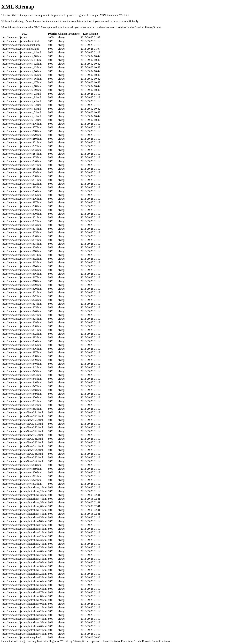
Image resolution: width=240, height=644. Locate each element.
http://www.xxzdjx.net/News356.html (22, 420)
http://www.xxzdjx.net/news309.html (22, 247)
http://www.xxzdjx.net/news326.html (22, 311)
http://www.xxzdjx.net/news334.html (22, 341)
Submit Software (161, 641)
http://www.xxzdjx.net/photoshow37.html (25, 592)
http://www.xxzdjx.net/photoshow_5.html (25, 502)
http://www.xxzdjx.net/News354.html (22, 412)
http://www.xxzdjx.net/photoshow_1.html (25, 487)
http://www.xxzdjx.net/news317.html (22, 277)
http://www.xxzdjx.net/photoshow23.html (25, 540)
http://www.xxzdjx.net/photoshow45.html (25, 622)
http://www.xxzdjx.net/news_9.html (21, 120)
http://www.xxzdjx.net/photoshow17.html (25, 525)
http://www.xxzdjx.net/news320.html (22, 289)
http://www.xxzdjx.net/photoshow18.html (25, 529)
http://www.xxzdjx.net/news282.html (22, 146)
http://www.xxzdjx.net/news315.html (22, 270)
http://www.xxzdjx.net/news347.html (22, 386)
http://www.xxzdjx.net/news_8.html (21, 116)
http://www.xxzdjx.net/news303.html (22, 225)
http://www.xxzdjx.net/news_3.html (21, 97)
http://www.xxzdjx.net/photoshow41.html (25, 607)
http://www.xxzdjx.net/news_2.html (21, 94)
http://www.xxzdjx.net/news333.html (22, 337)
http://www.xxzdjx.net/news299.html (22, 210)
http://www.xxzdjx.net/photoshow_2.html (25, 491)
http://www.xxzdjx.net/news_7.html (21, 112)
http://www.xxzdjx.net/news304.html (22, 229)
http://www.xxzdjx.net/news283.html (22, 150)
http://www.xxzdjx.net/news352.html (22, 405)
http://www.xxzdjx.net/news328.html (22, 319)
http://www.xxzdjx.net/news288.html (22, 169)
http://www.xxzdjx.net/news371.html (22, 476)
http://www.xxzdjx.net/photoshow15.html (25, 517)
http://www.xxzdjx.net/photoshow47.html (25, 630)
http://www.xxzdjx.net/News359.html (22, 431)
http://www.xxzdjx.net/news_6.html (21, 109)
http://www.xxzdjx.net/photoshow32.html (25, 574)
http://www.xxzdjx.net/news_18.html (22, 86)
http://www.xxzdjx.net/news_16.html (22, 79)
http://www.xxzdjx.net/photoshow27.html (25, 555)
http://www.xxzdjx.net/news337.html (22, 352)
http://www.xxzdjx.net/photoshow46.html (25, 626)
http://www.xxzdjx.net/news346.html (22, 382)
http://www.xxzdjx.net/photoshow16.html (25, 521)
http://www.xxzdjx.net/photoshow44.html (25, 619)
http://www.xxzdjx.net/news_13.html (22, 67)
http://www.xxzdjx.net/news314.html (22, 266)
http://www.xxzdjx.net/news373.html (22, 484)
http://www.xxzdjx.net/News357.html (22, 424)
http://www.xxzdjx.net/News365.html (22, 454)
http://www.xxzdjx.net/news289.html (22, 172)
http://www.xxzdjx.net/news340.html (22, 364)
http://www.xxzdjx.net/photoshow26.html (25, 551)
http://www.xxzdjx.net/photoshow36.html (25, 589)
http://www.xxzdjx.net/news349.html (22, 394)
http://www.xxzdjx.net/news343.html (22, 371)
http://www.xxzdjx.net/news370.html (22, 472)
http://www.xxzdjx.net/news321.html (22, 292)
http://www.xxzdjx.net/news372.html (22, 480)
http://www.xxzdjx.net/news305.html (22, 232)
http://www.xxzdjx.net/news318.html (22, 281)
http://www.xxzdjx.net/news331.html (22, 330)
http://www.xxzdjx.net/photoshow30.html (25, 566)
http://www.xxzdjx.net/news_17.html (22, 82)
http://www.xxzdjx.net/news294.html (22, 191)
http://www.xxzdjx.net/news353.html (22, 409)
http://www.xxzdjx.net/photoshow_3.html (25, 495)
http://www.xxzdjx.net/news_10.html (22, 56)
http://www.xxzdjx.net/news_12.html (22, 64)
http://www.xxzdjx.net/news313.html (22, 262)
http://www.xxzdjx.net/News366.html (22, 457)
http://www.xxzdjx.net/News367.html (22, 461)
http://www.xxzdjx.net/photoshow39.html (25, 600)
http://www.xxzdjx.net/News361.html (22, 439)
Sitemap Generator (38, 641)
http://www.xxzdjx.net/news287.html (22, 165)
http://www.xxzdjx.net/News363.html (22, 446)
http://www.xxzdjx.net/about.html (20, 41)
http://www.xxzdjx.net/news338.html (22, 356)
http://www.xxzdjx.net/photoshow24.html (25, 544)
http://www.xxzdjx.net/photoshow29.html (25, 562)
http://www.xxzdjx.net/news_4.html (21, 101)
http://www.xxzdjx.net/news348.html (22, 390)
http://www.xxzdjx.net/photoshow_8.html (25, 514)
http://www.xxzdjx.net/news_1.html (21, 52)
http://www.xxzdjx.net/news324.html (22, 304)
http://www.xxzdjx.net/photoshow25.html (25, 547)
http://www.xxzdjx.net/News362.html (22, 442)
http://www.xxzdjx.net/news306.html (22, 236)
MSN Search (107, 15)
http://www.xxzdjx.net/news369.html (22, 469)
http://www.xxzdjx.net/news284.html (22, 154)
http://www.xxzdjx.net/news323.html (22, 300)
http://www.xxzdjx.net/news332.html (22, 334)
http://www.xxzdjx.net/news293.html (22, 187)
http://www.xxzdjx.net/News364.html (22, 450)
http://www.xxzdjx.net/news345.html (22, 379)
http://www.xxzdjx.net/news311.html (22, 255)
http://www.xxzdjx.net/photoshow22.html (25, 536)
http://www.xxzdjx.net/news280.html (22, 139)
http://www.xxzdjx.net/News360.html (22, 435)
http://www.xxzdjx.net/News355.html (22, 416)
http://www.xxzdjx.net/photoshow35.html (25, 585)
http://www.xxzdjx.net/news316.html (22, 274)
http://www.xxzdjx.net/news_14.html (22, 71)
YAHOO (124, 15)
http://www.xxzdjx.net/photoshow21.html (25, 532)
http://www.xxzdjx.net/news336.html (22, 349)
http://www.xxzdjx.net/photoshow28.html (25, 559)
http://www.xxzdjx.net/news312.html (22, 259)
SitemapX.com (153, 27)
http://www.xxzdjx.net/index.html (20, 49)
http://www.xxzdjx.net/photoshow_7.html (25, 510)
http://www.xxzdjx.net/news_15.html (22, 75)
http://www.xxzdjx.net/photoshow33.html (25, 577)
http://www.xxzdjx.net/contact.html (21, 45)
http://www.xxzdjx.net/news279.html (22, 135)
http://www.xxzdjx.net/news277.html (22, 127)
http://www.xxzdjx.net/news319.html (22, 285)
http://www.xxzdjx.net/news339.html (22, 360)
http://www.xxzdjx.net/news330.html (22, 326)
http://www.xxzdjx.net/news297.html (22, 202)
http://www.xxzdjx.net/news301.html (22, 217)
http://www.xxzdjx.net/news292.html (22, 184)
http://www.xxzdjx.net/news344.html (22, 375)
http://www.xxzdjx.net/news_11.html (22, 60)
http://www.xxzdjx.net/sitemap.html (22, 637)
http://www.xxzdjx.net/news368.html (22, 465)
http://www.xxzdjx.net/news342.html (22, 367)
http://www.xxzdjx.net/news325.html (22, 307)
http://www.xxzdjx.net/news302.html (22, 221)
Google (94, 15)
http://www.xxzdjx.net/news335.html (22, 345)
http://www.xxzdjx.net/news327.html (22, 315)
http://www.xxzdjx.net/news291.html (22, 180)
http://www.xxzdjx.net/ (14, 37)
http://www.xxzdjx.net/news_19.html (22, 90)
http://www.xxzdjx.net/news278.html (22, 131)
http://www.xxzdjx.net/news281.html (22, 142)
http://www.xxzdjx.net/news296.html (22, 199)
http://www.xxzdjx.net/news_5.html (21, 105)
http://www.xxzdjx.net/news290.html (22, 176)
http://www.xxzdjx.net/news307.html (22, 240)
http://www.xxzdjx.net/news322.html (22, 296)
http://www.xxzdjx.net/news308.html (22, 244)
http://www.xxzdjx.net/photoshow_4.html (25, 499)
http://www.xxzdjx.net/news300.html (22, 214)
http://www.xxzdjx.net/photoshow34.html (25, 581)
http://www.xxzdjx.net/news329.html (22, 322)
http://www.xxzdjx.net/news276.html (22, 124)
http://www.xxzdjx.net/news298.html (22, 206)
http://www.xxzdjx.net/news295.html (22, 195)
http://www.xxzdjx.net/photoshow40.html (25, 604)
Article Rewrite (142, 641)
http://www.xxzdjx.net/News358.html (22, 427)
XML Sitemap (42, 27)
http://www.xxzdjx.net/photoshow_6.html (25, 506)
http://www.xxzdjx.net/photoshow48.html (25, 634)
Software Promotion (122, 641)
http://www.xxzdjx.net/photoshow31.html (25, 570)
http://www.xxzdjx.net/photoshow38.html (25, 596)
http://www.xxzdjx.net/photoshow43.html (25, 615)
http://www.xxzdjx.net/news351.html (22, 401)
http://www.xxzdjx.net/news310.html (22, 251)
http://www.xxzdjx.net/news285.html (22, 157)
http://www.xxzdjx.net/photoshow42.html (25, 611)
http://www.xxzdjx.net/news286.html (22, 161)
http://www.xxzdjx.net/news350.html (22, 397)
